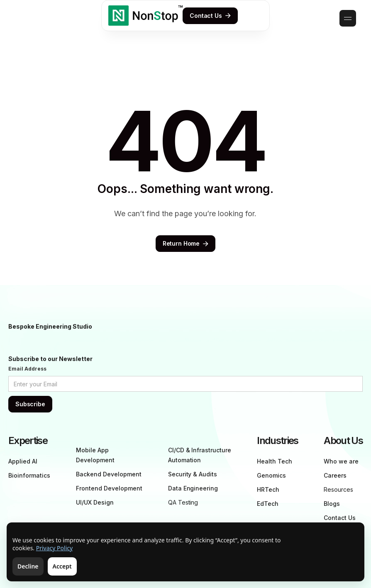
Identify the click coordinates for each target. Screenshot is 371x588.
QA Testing (183, 502)
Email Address (27, 369)
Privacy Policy (54, 548)
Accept (62, 566)
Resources (338, 489)
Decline (28, 566)
